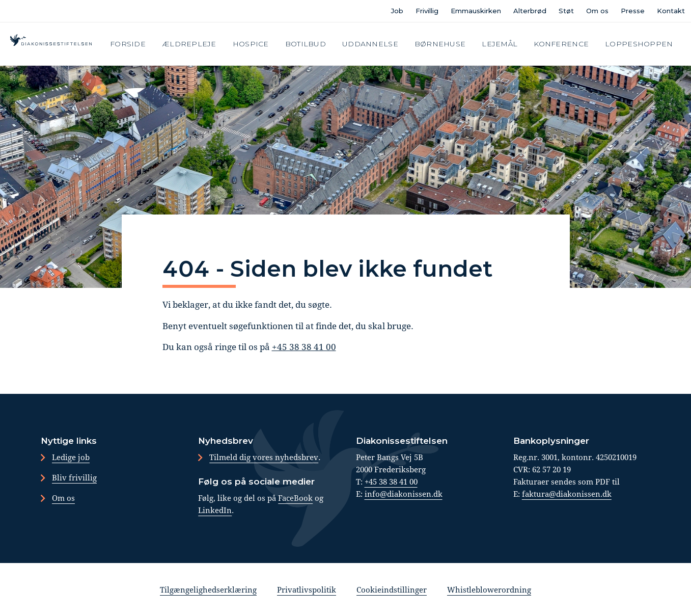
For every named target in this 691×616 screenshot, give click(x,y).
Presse (633, 11)
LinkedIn (215, 510)
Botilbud (306, 44)
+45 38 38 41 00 (304, 347)
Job (397, 11)
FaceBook (295, 498)
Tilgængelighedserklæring (208, 590)
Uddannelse (370, 44)
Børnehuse (440, 44)
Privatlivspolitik (307, 590)
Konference (561, 44)
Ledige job (71, 457)
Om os (597, 11)
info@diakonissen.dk (404, 494)
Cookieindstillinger (392, 590)
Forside (128, 44)
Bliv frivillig (74, 477)
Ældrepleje (189, 44)
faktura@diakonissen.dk (567, 494)
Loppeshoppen (639, 44)
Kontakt (671, 11)
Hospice (251, 44)
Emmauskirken (476, 11)
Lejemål (500, 44)
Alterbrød (530, 11)
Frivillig (427, 11)
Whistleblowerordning (489, 590)
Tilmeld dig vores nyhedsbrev (264, 457)
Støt (566, 11)
